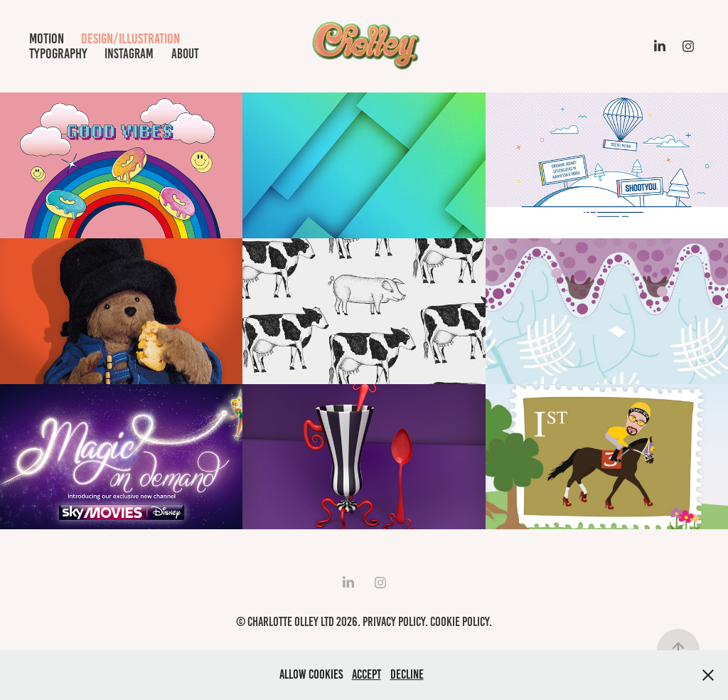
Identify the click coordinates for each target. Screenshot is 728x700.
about (185, 54)
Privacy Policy (394, 622)
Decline (407, 674)
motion (47, 38)
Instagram (129, 54)
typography (58, 53)
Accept (366, 674)
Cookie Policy (460, 622)
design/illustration (130, 38)
